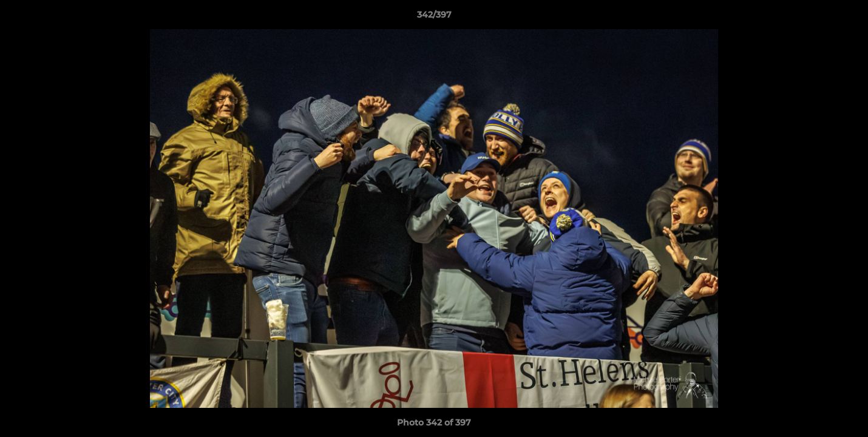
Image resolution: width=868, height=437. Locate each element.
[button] (846, 18)
